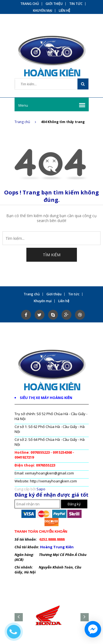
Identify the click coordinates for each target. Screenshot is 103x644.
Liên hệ (65, 11)
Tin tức (76, 4)
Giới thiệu (54, 4)
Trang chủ (25, 122)
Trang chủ (30, 4)
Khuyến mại (43, 11)
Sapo (41, 489)
